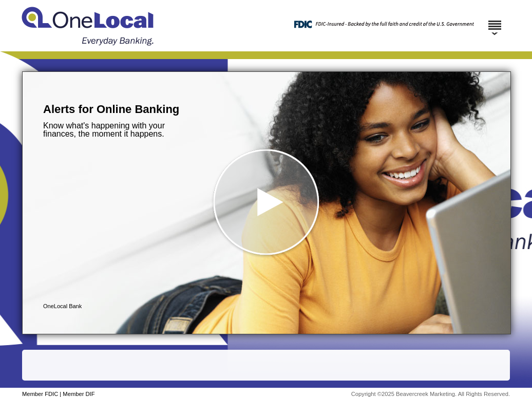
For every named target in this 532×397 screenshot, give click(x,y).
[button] (267, 203)
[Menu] (495, 21)
